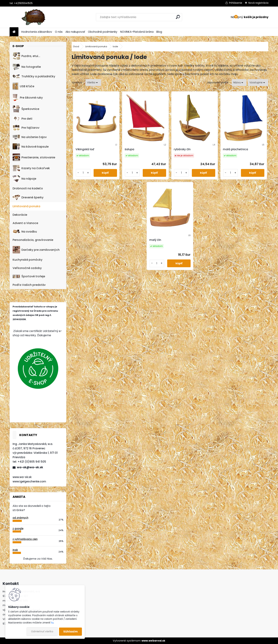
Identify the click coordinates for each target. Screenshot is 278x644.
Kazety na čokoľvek (31, 168)
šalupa (129, 149)
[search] (178, 17)
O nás (59, 32)
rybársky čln (182, 149)
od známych (20, 518)
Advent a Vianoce (25, 223)
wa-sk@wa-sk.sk (30, 467)
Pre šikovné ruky (28, 98)
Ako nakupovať (75, 32)
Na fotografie (27, 67)
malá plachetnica (235, 149)
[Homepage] (14, 32)
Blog (159, 32)
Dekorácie (20, 215)
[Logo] (34, 17)
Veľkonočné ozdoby (27, 268)
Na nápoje (24, 179)
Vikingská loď (85, 149)
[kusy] (83, 173)
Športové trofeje (29, 276)
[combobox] (239, 83)
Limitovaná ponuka (26, 206)
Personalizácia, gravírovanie (33, 240)
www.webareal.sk (153, 641)
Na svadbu (25, 232)
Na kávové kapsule (31, 147)
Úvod (76, 46)
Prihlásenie (236, 3)
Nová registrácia (258, 3)
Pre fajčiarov (26, 128)
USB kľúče (23, 86)
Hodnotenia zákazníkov (37, 32)
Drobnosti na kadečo (28, 188)
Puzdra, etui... (26, 56)
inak (15, 550)
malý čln (155, 240)
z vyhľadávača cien (25, 539)
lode (115, 46)
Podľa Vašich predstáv (29, 285)
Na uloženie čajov (30, 137)
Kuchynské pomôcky (27, 260)
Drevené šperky (28, 197)
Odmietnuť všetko (42, 632)
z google (18, 529)
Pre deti (22, 119)
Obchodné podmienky (103, 32)
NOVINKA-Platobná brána (137, 32)
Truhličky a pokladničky (34, 76)
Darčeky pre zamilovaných (36, 250)
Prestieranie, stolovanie (34, 157)
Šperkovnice (26, 109)
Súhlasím (70, 632)
